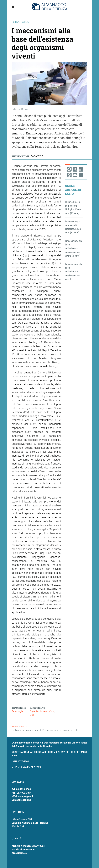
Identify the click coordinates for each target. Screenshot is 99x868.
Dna (32, 715)
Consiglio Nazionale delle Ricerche (30, 823)
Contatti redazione (21, 800)
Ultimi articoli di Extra (73, 190)
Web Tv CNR (18, 826)
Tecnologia (17, 711)
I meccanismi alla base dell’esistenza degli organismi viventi (74, 272)
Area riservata (19, 853)
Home (15, 727)
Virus (52, 711)
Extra (24, 727)
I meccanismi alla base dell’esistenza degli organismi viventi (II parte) (74, 248)
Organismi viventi (39, 711)
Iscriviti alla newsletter (24, 849)
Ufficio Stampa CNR (22, 819)
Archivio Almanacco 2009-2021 (28, 846)
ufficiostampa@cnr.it (23, 796)
